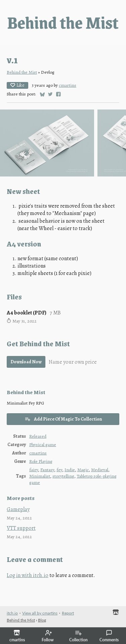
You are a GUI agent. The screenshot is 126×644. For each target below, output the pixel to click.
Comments (109, 636)
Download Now (26, 362)
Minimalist (40, 476)
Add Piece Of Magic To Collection (63, 419)
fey (59, 470)
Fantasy (47, 470)
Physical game (43, 445)
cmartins (68, 85)
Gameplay (18, 509)
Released (38, 436)
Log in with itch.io (28, 575)
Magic (83, 470)
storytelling (63, 476)
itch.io (12, 613)
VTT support (21, 528)
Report (68, 613)
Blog (42, 620)
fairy (34, 470)
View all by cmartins (40, 613)
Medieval (100, 470)
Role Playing (41, 461)
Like (17, 85)
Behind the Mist (22, 72)
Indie (70, 470)
